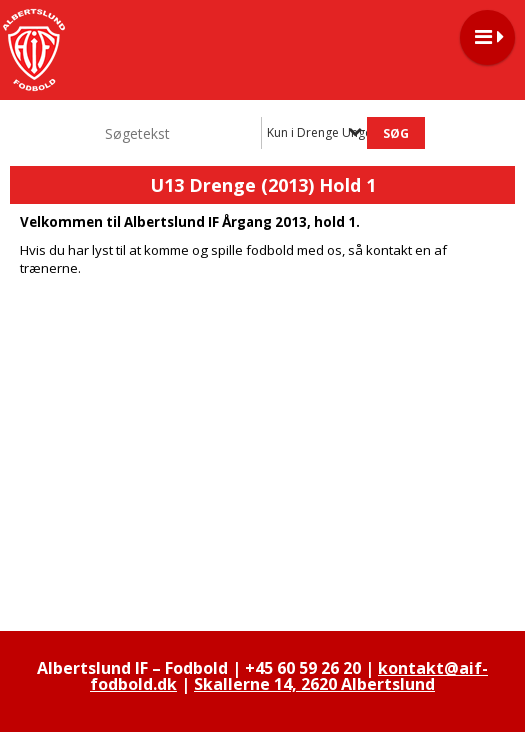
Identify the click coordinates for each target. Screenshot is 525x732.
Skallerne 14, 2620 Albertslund (314, 684)
